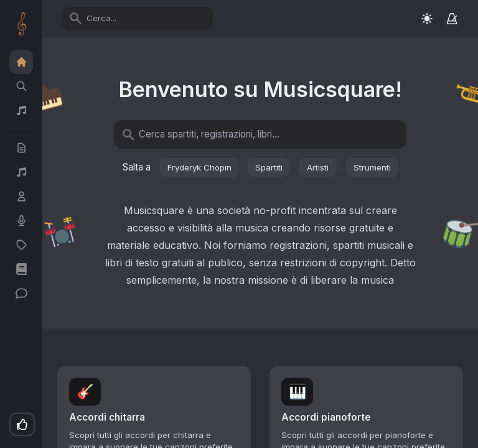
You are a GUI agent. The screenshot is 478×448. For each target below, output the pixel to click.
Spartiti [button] (269, 167)
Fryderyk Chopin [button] (199, 167)
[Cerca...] (144, 18)
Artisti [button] (318, 167)
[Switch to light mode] (427, 18)
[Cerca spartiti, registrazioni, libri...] (268, 135)
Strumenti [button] (372, 167)
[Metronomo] (452, 19)
